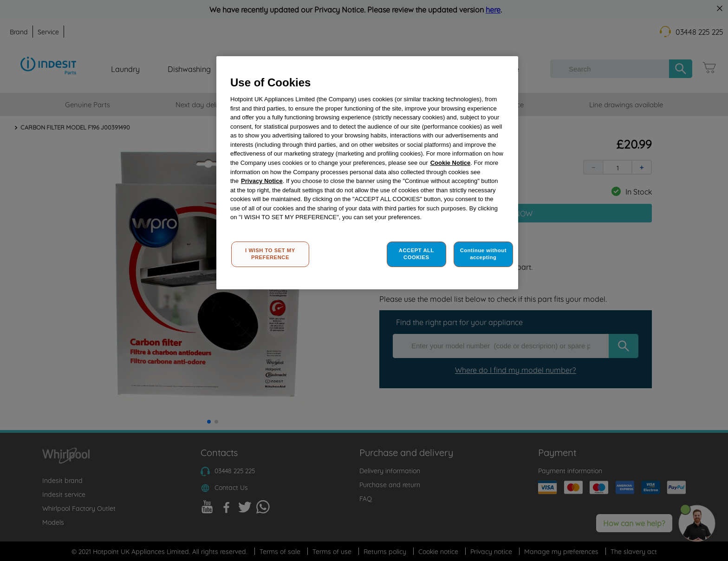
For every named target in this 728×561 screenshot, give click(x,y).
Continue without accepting (483, 254)
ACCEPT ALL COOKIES (416, 254)
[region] (367, 173)
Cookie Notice (451, 163)
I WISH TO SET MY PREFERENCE (270, 254)
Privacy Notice (262, 181)
